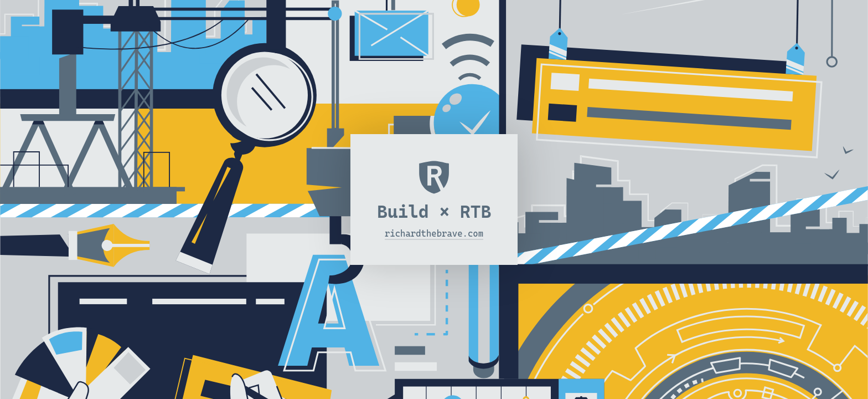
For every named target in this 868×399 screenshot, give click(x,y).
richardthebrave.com (434, 234)
